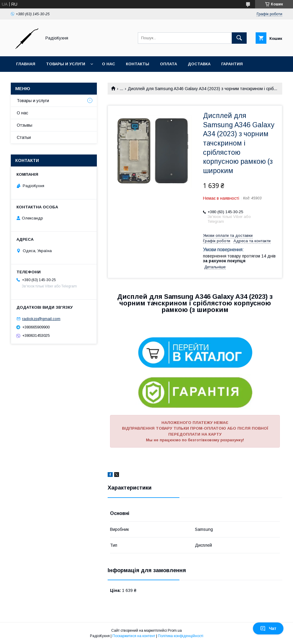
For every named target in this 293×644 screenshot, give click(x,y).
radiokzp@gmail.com (41, 319)
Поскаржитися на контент (134, 636)
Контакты (138, 64)
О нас (109, 64)
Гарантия (232, 64)
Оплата (168, 64)
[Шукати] (239, 38)
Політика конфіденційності (181, 636)
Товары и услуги (66, 64)
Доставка (199, 64)
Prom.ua (175, 631)
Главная (26, 64)
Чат (268, 628)
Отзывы (25, 125)
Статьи (24, 137)
